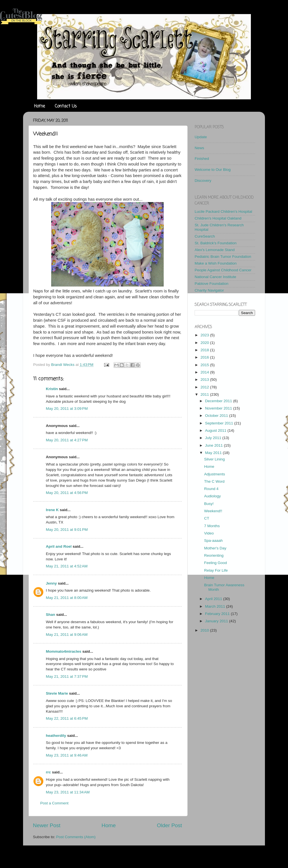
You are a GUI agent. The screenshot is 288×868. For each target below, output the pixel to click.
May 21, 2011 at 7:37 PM (67, 676)
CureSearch (205, 236)
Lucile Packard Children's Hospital (223, 212)
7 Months (212, 526)
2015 (205, 365)
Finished (202, 159)
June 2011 (214, 445)
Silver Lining (215, 459)
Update (201, 137)
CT (207, 518)
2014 (205, 372)
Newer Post (47, 825)
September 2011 (220, 423)
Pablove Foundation (211, 284)
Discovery (203, 181)
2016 (205, 357)
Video (209, 533)
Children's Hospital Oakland (218, 218)
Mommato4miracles (64, 651)
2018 (205, 350)
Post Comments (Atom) (76, 837)
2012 (205, 387)
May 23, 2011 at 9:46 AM (67, 755)
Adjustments (215, 474)
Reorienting (214, 555)
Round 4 (211, 489)
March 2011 (216, 606)
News (199, 148)
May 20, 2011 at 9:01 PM (67, 530)
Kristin (52, 389)
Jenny (51, 583)
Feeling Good (216, 563)
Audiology (212, 496)
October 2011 (217, 416)
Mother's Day (215, 548)
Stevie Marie (57, 693)
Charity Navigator (209, 290)
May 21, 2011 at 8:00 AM (67, 598)
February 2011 (218, 614)
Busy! (209, 504)
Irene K (52, 510)
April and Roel (59, 546)
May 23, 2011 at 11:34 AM (68, 792)
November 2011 (219, 408)
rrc (48, 772)
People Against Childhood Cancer (223, 270)
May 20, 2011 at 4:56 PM (67, 493)
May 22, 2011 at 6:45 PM (67, 718)
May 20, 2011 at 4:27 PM (67, 440)
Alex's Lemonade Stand (215, 250)
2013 (205, 380)
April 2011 (214, 599)
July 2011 (214, 438)
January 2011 (217, 621)
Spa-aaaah (213, 541)
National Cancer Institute (215, 277)
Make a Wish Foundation (216, 263)
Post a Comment (54, 803)
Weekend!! (213, 511)
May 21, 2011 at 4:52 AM (67, 566)
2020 (205, 343)
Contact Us (66, 106)
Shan (50, 615)
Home (40, 106)
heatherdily (56, 736)
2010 (205, 630)
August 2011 (216, 430)
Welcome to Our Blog (213, 170)
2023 (205, 335)
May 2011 (214, 453)
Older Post (169, 825)
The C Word (214, 481)
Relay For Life (216, 570)
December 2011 (219, 401)
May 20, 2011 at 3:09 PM (67, 409)
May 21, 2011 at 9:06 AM (67, 635)
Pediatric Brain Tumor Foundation (223, 257)
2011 (205, 394)
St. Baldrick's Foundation (216, 243)
